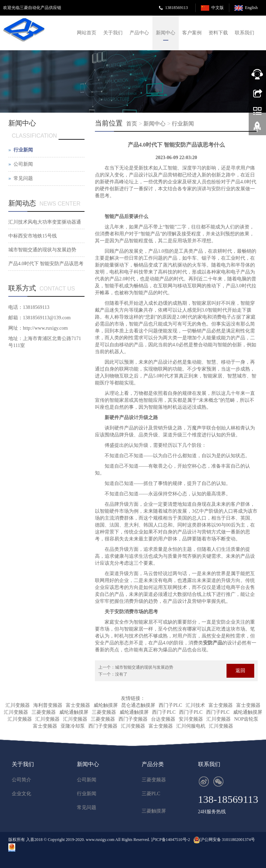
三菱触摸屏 (154, 811)
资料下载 (218, 33)
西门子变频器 (133, 719)
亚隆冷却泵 (73, 726)
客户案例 (192, 33)
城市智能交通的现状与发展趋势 (144, 667)
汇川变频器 (18, 705)
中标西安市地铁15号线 (33, 236)
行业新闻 (183, 124)
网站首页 (87, 33)
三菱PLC (151, 794)
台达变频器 (163, 719)
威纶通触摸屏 (74, 712)
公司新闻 (23, 164)
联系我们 (245, 33)
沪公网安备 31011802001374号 (228, 840)
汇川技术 (195, 705)
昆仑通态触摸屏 (138, 705)
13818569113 (177, 8)
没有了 (121, 674)
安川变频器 (191, 719)
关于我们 (113, 33)
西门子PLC (170, 705)
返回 (240, 671)
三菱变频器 (44, 712)
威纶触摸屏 (106, 705)
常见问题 (23, 178)
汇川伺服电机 (191, 726)
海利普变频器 (48, 705)
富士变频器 (78, 705)
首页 (132, 124)
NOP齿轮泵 (246, 719)
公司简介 (21, 780)
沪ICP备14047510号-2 (171, 840)
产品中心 (139, 33)
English (251, 8)
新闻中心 (166, 33)
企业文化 (21, 794)
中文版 (218, 8)
